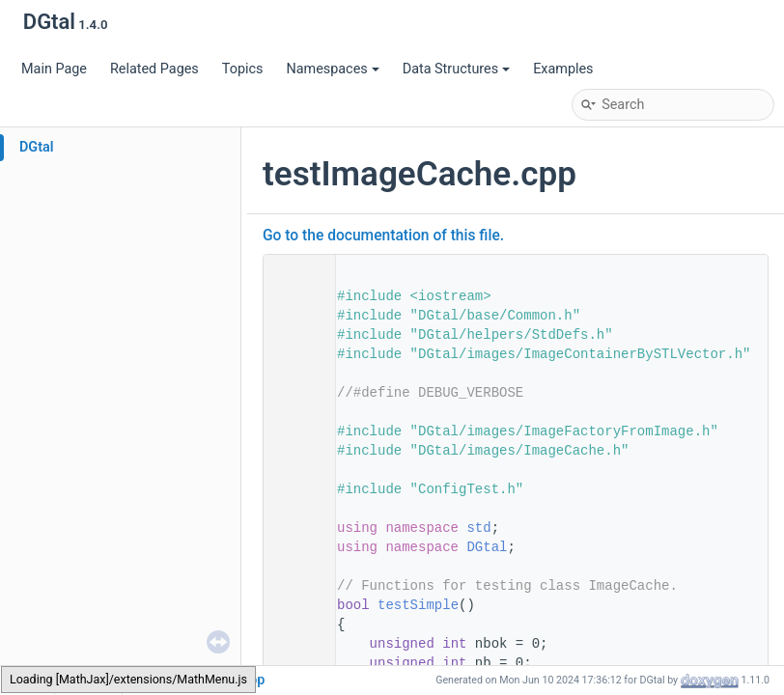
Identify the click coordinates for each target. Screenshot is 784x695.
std (478, 528)
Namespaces (332, 69)
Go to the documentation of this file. (383, 236)
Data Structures (456, 69)
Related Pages (154, 69)
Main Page (54, 69)
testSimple (418, 605)
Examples (563, 69)
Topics (243, 69)
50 (294, 605)
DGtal (37, 147)
